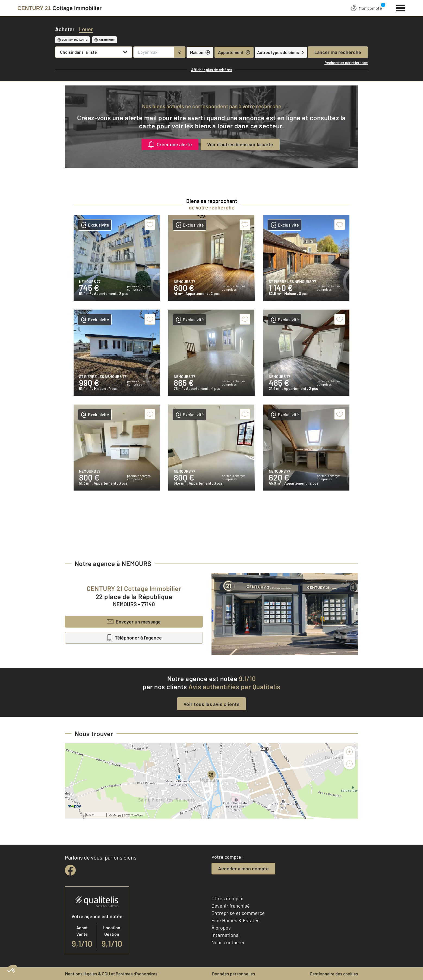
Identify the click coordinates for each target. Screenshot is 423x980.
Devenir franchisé (231, 906)
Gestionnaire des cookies (334, 974)
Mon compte (367, 8)
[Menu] (401, 7)
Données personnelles (234, 974)
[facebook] (70, 870)
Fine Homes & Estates (236, 920)
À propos (221, 928)
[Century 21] (59, 8)
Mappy (117, 815)
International (225, 935)
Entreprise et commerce (238, 913)
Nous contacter (228, 942)
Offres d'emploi (228, 898)
